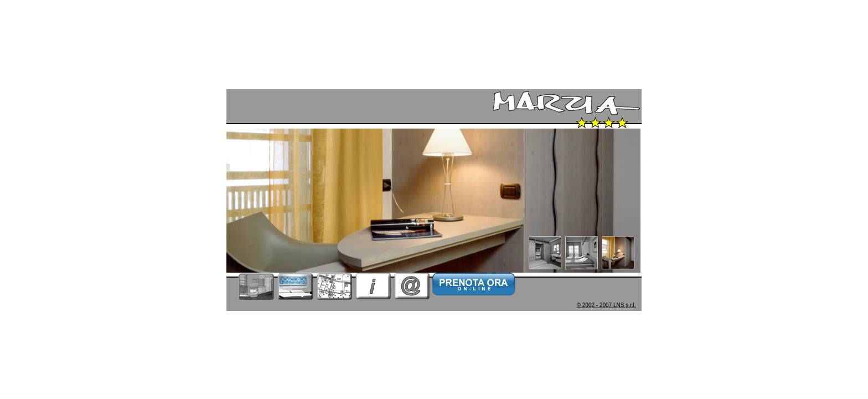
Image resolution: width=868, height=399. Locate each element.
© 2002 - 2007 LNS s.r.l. (606, 305)
